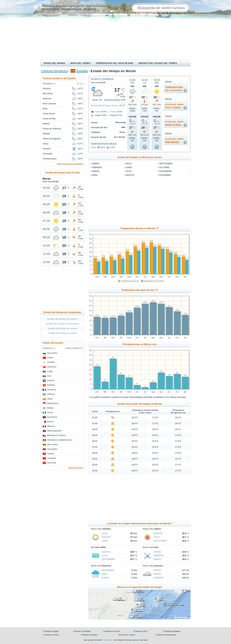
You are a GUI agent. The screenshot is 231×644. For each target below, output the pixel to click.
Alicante (47, 88)
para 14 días (174, 124)
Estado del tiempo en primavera (63, 324)
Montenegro (55, 431)
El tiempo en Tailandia (82, 631)
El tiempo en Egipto (51, 631)
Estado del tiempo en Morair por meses (140, 157)
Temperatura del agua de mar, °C (140, 290)
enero (96, 164)
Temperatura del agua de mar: (104, 105)
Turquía (52, 458)
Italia (50, 413)
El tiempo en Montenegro (166, 635)
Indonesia (53, 403)
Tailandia (52, 449)
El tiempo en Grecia (51, 635)
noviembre (165, 171)
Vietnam (52, 463)
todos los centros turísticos (70, 164)
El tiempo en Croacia (127, 635)
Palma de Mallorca (52, 129)
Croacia (52, 367)
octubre (164, 167)
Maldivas (52, 417)
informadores (108, 640)
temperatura (174, 89)
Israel (50, 408)
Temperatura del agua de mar (114, 63)
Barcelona (48, 93)
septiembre (166, 164)
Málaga (46, 134)
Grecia (51, 394)
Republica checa (56, 435)
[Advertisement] (115, 38)
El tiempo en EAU (140, 631)
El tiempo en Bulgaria (172, 631)
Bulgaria (52, 353)
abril (95, 175)
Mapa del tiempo (80, 63)
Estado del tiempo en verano (63, 328)
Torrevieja (48, 154)
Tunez (50, 454)
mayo (93, 147)
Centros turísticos (54, 71)
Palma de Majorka (52, 139)
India (50, 399)
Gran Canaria (49, 104)
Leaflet (178, 618)
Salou (46, 144)
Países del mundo (54, 63)
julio (129, 171)
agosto (130, 175)
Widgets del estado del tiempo (158, 63)
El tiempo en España (89, 635)
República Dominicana (60, 440)
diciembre (165, 175)
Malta (50, 422)
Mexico (51, 426)
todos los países (76, 468)
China (50, 358)
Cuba (50, 371)
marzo (96, 171)
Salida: (98, 112)
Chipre (51, 362)
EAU (49, 376)
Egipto (51, 381)
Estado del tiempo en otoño (63, 333)
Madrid (46, 124)
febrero (97, 167)
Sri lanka (53, 445)
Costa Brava (49, 114)
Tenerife (47, 149)
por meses (174, 141)
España (82, 71)
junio (129, 167)
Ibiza (45, 109)
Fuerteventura (50, 159)
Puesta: (114, 112)
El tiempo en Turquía (112, 631)
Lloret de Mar (49, 119)
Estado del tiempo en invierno (63, 319)
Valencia (47, 99)
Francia (51, 390)
